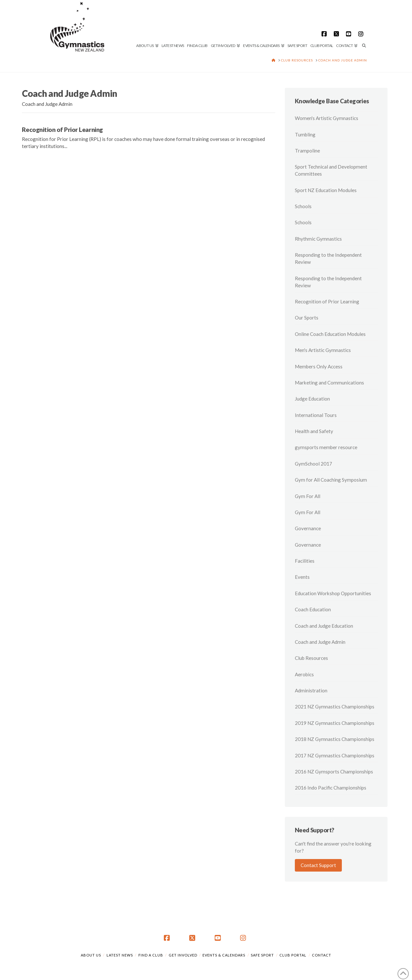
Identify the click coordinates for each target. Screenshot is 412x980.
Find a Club (151, 955)
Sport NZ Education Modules (326, 190)
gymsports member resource (326, 447)
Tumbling (305, 134)
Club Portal (293, 955)
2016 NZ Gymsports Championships (334, 772)
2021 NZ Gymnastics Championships (335, 707)
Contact (322, 955)
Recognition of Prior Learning (62, 129)
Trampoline (307, 151)
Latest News (120, 955)
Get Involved (183, 955)
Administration (311, 690)
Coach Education (313, 609)
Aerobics (304, 674)
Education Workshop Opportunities (333, 593)
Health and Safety (314, 431)
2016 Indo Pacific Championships (331, 788)
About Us (91, 955)
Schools (303, 206)
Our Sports (307, 318)
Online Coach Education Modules (330, 334)
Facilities (305, 561)
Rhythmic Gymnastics (318, 239)
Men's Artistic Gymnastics (323, 350)
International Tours (316, 415)
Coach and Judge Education (324, 626)
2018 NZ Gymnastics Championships (335, 739)
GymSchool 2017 (314, 464)
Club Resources (311, 658)
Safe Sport (262, 955)
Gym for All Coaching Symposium (331, 480)
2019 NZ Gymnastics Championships (335, 723)
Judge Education (312, 399)
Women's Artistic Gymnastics (327, 118)
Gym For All (308, 496)
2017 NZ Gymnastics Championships (335, 755)
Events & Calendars (224, 955)
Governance (308, 528)
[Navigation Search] (363, 24)
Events (302, 577)
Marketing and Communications (329, 383)
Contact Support (318, 865)
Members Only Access (319, 366)
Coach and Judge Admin (320, 642)
